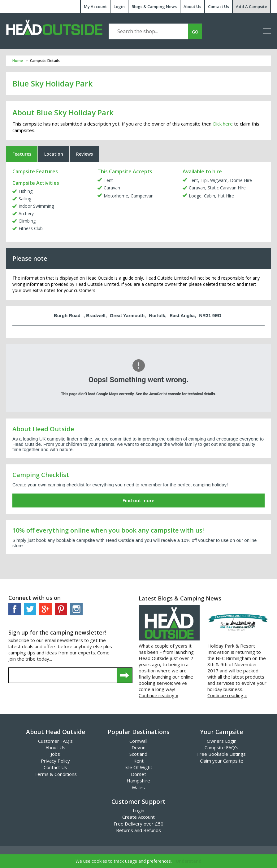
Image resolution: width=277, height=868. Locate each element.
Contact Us (219, 7)
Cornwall (138, 741)
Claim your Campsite (222, 761)
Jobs (55, 754)
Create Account (138, 817)
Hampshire (138, 781)
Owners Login (222, 741)
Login (119, 7)
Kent (138, 761)
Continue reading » (158, 695)
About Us (192, 7)
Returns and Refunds (138, 830)
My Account (95, 7)
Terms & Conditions (56, 774)
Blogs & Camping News (154, 7)
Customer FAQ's (55, 741)
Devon (138, 747)
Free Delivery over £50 (138, 824)
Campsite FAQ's (221, 747)
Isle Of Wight (138, 767)
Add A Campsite (251, 7)
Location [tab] (54, 154)
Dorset (138, 774)
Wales (138, 787)
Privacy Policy (55, 761)
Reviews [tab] (84, 154)
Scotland (138, 754)
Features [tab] (22, 154)
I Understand (187, 861)
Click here (223, 124)
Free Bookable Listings (221, 754)
